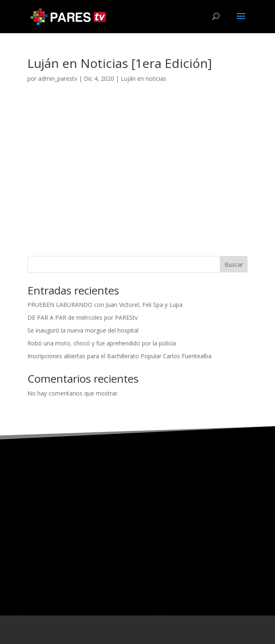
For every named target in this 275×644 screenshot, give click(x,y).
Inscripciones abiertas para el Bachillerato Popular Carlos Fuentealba (119, 356)
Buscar (234, 264)
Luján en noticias (144, 78)
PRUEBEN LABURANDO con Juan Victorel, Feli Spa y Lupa (105, 305)
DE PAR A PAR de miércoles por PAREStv (83, 317)
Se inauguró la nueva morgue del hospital (83, 330)
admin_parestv (58, 78)
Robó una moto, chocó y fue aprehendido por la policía (102, 343)
